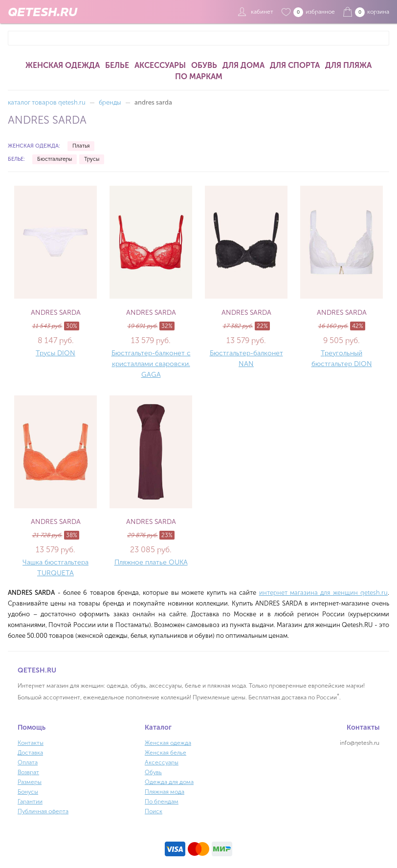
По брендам (162, 802)
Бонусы (28, 792)
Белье (117, 65)
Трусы (92, 159)
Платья (81, 146)
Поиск (154, 811)
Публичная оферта (43, 811)
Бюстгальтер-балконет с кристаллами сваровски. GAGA (151, 364)
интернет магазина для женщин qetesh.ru (323, 593)
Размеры (30, 782)
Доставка (30, 753)
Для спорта (295, 65)
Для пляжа (348, 65)
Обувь (204, 65)
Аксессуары (160, 65)
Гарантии (30, 802)
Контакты (31, 743)
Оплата (28, 762)
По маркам (199, 76)
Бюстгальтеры (55, 159)
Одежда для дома (169, 782)
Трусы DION (55, 353)
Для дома (243, 65)
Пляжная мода (165, 792)
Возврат (28, 772)
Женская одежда (63, 65)
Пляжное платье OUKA (151, 562)
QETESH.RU (43, 12)
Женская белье (165, 753)
